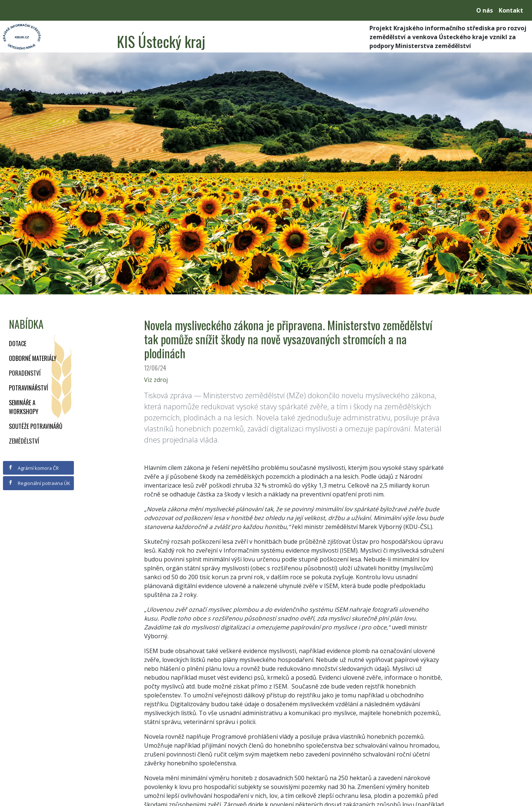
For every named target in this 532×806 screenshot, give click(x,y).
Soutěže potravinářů (36, 426)
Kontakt (511, 10)
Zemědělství (24, 441)
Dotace (18, 344)
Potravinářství (28, 388)
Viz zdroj (156, 380)
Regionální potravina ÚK (39, 483)
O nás (485, 10)
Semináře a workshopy (24, 407)
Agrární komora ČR (33, 468)
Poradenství (25, 373)
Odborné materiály (33, 358)
